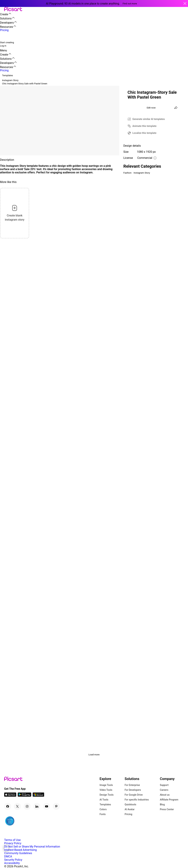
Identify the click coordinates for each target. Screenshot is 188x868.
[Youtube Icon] (47, 806)
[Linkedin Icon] (37, 806)
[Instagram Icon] (27, 806)
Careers (164, 790)
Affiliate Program (169, 800)
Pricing (128, 814)
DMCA (8, 856)
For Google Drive (134, 795)
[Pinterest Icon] (56, 806)
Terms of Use (12, 840)
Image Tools (106, 785)
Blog (162, 804)
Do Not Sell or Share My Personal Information (32, 847)
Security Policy (13, 860)
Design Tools (107, 795)
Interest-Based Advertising (20, 850)
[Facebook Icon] (8, 806)
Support (164, 785)
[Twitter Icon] (17, 806)
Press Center (167, 809)
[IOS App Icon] (10, 796)
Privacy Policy (13, 843)
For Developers (133, 790)
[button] (2, 9)
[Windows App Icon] (38, 796)
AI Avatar (130, 809)
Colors (103, 809)
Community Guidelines (18, 853)
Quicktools (130, 804)
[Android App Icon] (24, 796)
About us (165, 795)
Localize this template (144, 133)
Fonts (103, 814)
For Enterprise (132, 785)
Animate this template (144, 126)
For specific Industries (137, 800)
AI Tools (104, 800)
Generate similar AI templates (149, 119)
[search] (5, 36)
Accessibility (12, 863)
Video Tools (106, 790)
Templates (105, 804)
